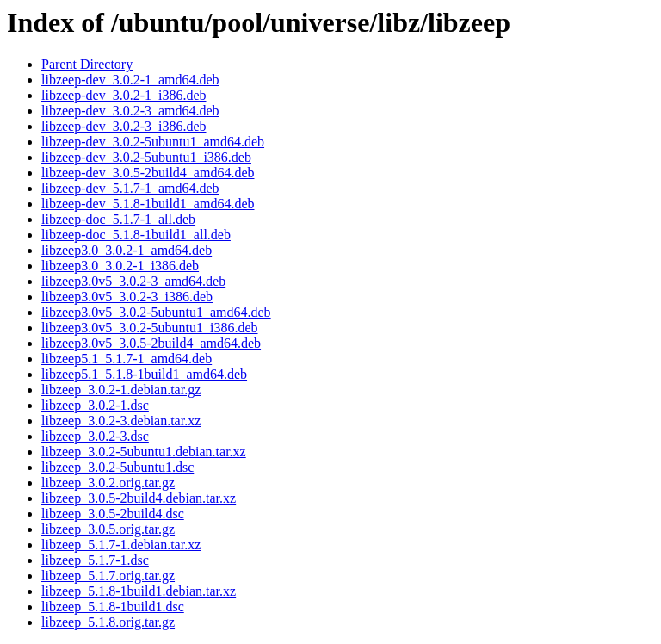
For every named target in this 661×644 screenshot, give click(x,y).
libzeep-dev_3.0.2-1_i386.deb (124, 95)
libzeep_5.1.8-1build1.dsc (113, 607)
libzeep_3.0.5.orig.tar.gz (108, 529)
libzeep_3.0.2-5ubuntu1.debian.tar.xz (144, 452)
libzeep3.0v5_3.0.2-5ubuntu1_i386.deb (150, 328)
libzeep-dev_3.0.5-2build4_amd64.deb (148, 173)
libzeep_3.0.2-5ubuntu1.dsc (117, 467)
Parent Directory (87, 64)
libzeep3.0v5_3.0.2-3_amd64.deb (133, 281)
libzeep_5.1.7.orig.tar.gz (108, 576)
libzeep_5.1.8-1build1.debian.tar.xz (139, 591)
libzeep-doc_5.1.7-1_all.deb (118, 219)
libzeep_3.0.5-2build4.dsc (113, 514)
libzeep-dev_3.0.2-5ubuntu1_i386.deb (146, 157)
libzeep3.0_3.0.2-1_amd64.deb (127, 250)
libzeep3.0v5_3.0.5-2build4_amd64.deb (151, 343)
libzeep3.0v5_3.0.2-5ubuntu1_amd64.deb (156, 312)
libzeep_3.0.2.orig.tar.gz (108, 483)
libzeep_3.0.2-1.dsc (95, 405)
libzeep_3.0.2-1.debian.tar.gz (121, 390)
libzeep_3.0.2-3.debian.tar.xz (121, 421)
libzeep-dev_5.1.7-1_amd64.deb (130, 188)
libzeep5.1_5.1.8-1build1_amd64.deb (144, 374)
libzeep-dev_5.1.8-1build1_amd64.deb (148, 204)
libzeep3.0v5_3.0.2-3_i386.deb (127, 297)
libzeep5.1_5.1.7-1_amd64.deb (127, 359)
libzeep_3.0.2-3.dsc (95, 436)
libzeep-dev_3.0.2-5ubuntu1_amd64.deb (153, 142)
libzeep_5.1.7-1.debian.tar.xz (121, 545)
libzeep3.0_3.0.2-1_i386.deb (120, 266)
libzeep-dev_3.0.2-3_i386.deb (124, 126)
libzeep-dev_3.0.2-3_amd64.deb (130, 111)
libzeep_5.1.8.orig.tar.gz (108, 622)
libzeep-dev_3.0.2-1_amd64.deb (130, 80)
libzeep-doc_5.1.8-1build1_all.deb (136, 235)
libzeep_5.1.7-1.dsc (95, 560)
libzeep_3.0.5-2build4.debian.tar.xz (139, 498)
